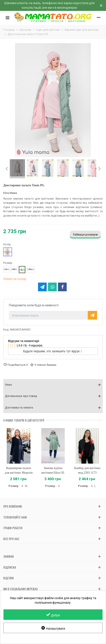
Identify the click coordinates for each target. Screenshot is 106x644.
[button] (53, 385)
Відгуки (8, 578)
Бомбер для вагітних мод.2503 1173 (87, 470)
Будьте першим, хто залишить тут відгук (53, 351)
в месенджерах (66, 8)
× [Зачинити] (101, 5)
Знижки (8, 556)
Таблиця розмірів (85, 235)
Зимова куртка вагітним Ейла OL (53, 470)
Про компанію (13, 506)
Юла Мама (10, 193)
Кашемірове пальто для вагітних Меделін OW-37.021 (19, 473)
